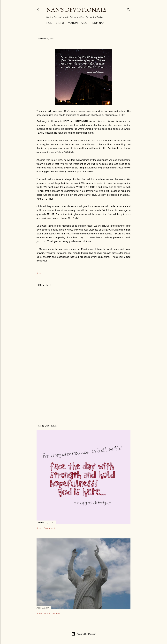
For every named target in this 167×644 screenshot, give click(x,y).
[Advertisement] (83, 394)
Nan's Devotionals (76, 10)
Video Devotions (68, 23)
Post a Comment (53, 613)
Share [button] (39, 273)
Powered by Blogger (83, 634)
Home (50, 23)
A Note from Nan (93, 23)
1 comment (50, 528)
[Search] (129, 9)
